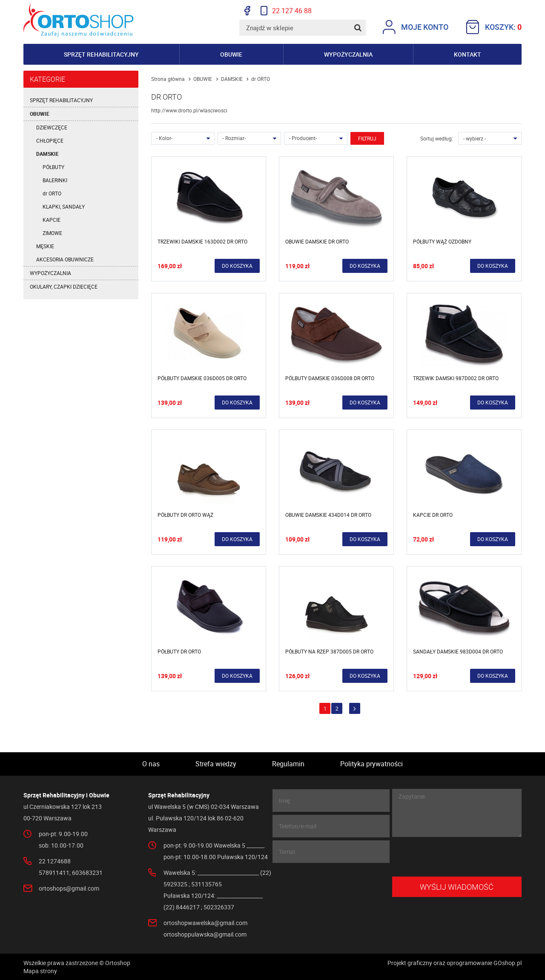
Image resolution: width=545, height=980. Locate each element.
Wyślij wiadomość (457, 887)
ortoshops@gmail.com (69, 888)
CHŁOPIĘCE (50, 140)
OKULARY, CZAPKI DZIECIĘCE (64, 287)
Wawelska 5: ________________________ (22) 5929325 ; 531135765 (217, 878)
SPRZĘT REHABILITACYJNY (61, 100)
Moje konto (416, 27)
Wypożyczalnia (348, 54)
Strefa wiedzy (216, 764)
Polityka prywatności (371, 764)
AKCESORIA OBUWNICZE (65, 259)
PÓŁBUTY (53, 167)
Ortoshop (79, 20)
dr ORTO (52, 193)
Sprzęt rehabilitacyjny (101, 54)
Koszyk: (494, 27)
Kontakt (468, 54)
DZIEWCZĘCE (52, 127)
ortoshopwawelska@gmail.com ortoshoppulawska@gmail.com (205, 928)
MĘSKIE (45, 246)
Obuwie (231, 54)
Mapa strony (40, 971)
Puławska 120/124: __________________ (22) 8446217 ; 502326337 (213, 901)
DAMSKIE (47, 154)
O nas (151, 764)
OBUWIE (40, 114)
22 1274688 (55, 861)
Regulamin (288, 764)
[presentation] (457, 857)
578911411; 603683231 (71, 873)
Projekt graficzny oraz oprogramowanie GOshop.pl (455, 963)
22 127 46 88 (286, 11)
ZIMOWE (52, 233)
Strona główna (168, 79)
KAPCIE (52, 220)
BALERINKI (55, 180)
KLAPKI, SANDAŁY (64, 206)
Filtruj (367, 138)
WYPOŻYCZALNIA (50, 273)
